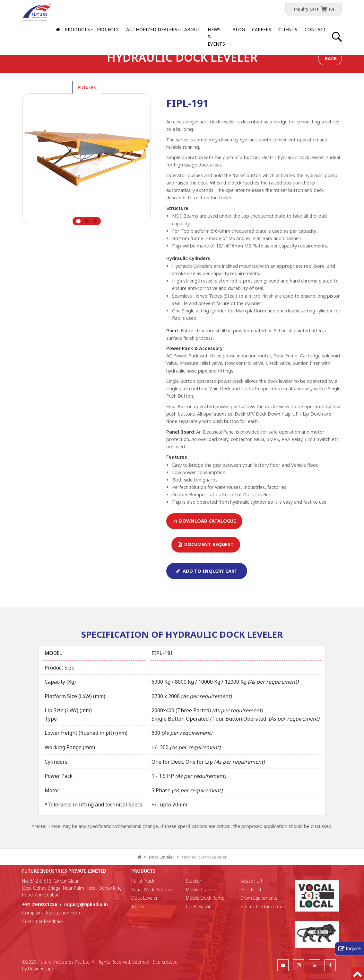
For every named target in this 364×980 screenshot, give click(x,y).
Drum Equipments (259, 898)
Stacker (194, 881)
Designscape (41, 969)
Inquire (353, 948)
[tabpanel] (87, 159)
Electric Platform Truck (263, 907)
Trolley (138, 907)
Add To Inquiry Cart (207, 571)
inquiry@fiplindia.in (86, 904)
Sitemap (141, 962)
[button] (151, 30)
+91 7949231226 (40, 904)
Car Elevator (198, 907)
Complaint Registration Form (52, 913)
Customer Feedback (43, 921)
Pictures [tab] (87, 87)
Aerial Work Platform (152, 890)
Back (331, 58)
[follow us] (283, 965)
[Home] (59, 30)
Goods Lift (251, 890)
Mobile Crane (199, 890)
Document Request (206, 544)
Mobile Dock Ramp (205, 898)
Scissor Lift (251, 881)
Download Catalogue (204, 521)
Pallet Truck (143, 881)
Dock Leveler (162, 857)
